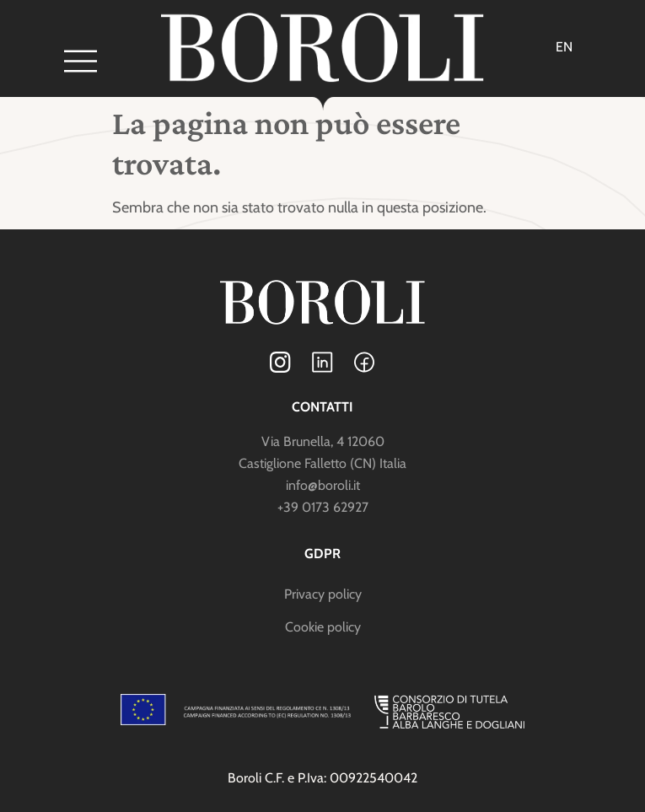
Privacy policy (323, 594)
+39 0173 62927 (323, 507)
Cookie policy (323, 627)
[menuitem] (564, 47)
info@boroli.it (323, 485)
